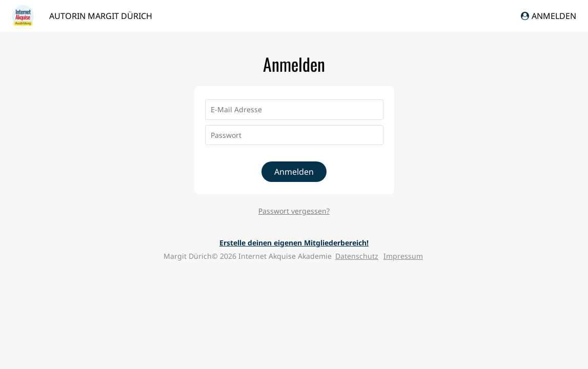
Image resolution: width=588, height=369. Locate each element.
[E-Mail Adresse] (294, 110)
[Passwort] (294, 135)
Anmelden (549, 16)
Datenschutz (357, 256)
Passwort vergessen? (294, 211)
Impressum (403, 256)
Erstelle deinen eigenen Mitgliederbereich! (294, 243)
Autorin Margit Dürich (101, 16)
